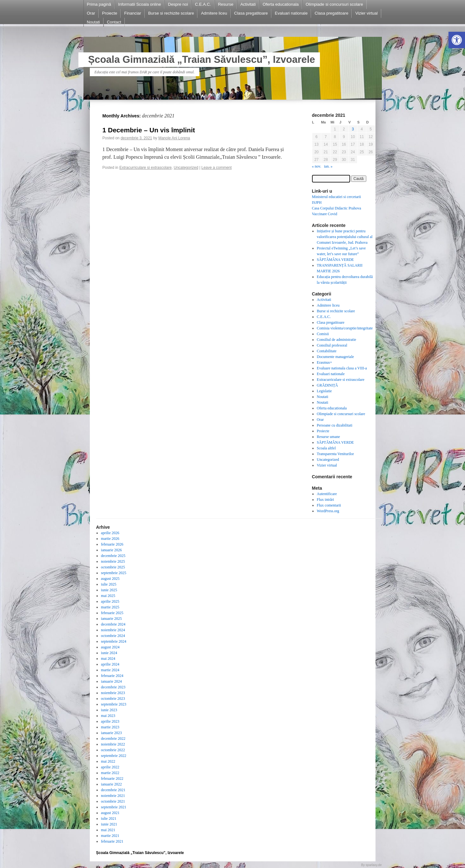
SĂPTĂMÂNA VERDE (335, 260)
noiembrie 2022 (113, 744)
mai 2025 (108, 596)
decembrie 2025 (113, 556)
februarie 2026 (112, 544)
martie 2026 (110, 539)
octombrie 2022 (113, 750)
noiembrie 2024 (113, 630)
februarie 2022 (112, 779)
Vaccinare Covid (325, 214)
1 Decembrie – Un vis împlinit (149, 130)
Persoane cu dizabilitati (335, 425)
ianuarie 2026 (111, 550)
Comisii (323, 334)
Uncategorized (186, 168)
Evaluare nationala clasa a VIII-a (342, 368)
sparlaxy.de (374, 865)
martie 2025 (110, 607)
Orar (91, 13)
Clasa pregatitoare (251, 13)
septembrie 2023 (114, 704)
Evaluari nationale (291, 13)
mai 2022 (108, 761)
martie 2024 (110, 670)
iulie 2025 (109, 584)
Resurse (226, 4)
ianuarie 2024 (111, 681)
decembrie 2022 (113, 739)
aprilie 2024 (110, 664)
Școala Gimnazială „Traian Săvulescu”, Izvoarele (202, 60)
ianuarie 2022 (111, 784)
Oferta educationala (281, 4)
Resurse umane (328, 437)
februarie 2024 (112, 676)
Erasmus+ (324, 362)
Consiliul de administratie (336, 340)
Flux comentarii (329, 505)
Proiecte (110, 13)
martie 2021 (110, 836)
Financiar (133, 13)
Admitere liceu (214, 13)
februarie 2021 (112, 841)
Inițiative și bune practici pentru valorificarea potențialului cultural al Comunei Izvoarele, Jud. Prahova (345, 237)
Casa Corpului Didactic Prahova (337, 208)
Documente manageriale (335, 357)
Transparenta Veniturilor (335, 454)
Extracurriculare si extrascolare (146, 168)
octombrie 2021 (113, 801)
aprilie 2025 (110, 601)
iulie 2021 (109, 818)
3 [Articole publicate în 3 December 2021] (353, 129)
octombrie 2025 (113, 567)
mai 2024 (108, 659)
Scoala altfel (326, 448)
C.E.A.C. (203, 4)
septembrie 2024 (114, 641)
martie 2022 (110, 773)
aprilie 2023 (110, 721)
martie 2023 (110, 727)
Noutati (93, 22)
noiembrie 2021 (113, 796)
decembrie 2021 (113, 790)
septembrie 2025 (114, 573)
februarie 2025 (112, 613)
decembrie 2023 (113, 687)
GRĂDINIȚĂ (327, 385)
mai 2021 (108, 830)
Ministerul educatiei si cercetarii (337, 197)
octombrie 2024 (113, 636)
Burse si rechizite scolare (171, 13)
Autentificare (327, 494)
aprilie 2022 (110, 767)
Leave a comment (216, 168)
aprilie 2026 (110, 533)
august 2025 (110, 579)
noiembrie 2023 (113, 693)
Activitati (248, 4)
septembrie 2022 (114, 756)
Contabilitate (327, 351)
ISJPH (317, 202)
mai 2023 (108, 716)
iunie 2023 (109, 710)
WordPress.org (328, 511)
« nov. (317, 166)
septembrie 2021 (114, 807)
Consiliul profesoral (332, 345)
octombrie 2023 (113, 699)
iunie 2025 (109, 590)
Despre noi (178, 4)
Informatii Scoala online (139, 4)
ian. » (328, 166)
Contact (114, 22)
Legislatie (324, 391)
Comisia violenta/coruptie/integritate (345, 328)
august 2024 (110, 647)
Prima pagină (99, 4)
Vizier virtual (366, 13)
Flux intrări (325, 500)
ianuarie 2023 (111, 733)
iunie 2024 (109, 653)
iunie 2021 (109, 824)
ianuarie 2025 (111, 619)
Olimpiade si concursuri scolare (334, 4)
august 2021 (110, 813)
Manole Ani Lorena (174, 138)
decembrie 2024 (113, 624)
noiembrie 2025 (113, 561)
